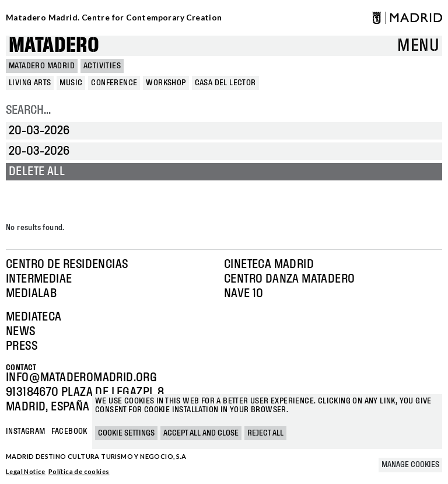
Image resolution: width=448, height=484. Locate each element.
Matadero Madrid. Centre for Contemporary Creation (114, 18)
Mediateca (34, 317)
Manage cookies (410, 465)
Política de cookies (79, 471)
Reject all (265, 433)
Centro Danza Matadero (289, 279)
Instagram (26, 431)
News (21, 332)
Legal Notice (26, 471)
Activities (102, 66)
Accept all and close (201, 433)
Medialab (31, 294)
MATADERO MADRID (42, 66)
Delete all (37, 172)
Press (22, 346)
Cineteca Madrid (269, 264)
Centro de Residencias (67, 264)
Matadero (54, 46)
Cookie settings (126, 433)
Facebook (69, 431)
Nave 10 (244, 294)
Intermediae (39, 279)
